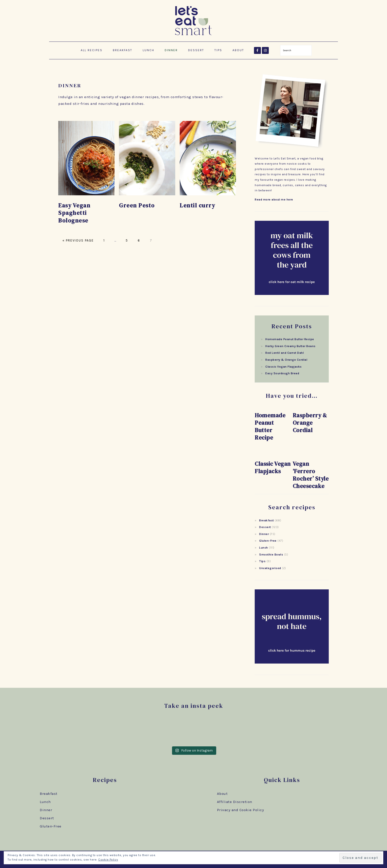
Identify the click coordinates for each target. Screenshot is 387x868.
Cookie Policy (108, 860)
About (222, 794)
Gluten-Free (268, 541)
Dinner (264, 534)
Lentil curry (197, 205)
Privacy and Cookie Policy (241, 810)
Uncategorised (270, 568)
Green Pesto (137, 205)
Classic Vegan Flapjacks (284, 367)
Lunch (264, 548)
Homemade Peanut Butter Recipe (290, 339)
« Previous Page (78, 240)
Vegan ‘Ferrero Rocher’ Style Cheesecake (311, 475)
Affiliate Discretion (235, 802)
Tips (262, 561)
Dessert (265, 527)
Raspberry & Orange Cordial (286, 360)
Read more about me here (274, 200)
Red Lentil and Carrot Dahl (285, 353)
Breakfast (267, 520)
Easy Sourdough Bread (282, 373)
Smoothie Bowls (271, 555)
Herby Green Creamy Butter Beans (290, 346)
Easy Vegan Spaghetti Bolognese (74, 213)
